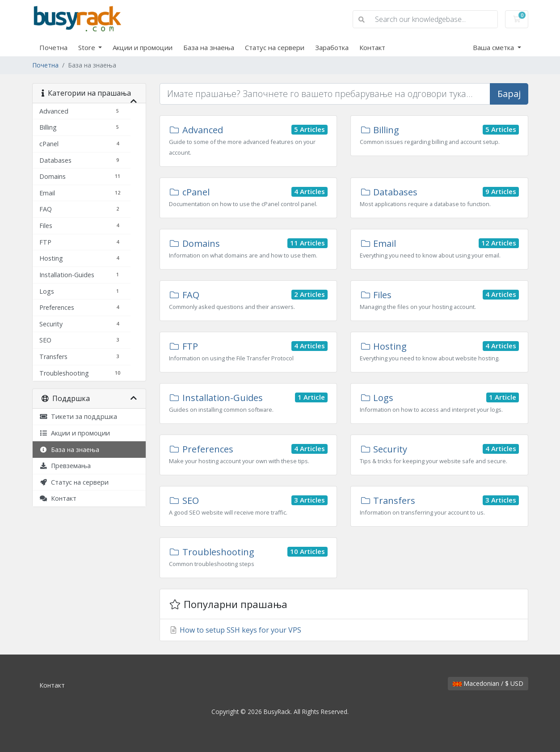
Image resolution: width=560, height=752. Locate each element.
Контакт (372, 47)
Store (88, 47)
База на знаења (209, 47)
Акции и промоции (143, 47)
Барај (509, 94)
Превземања (65, 466)
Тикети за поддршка (78, 416)
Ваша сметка (494, 47)
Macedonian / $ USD (488, 683)
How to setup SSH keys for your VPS (235, 630)
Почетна (53, 47)
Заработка (332, 47)
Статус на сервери (275, 47)
